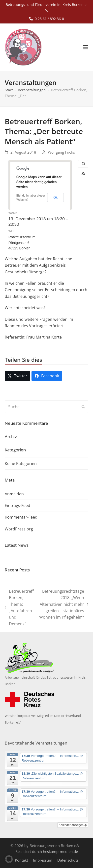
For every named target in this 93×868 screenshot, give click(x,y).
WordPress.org (19, 529)
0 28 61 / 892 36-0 (49, 19)
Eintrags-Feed (17, 505)
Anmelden (14, 494)
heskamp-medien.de (60, 851)
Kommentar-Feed (21, 517)
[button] (86, 47)
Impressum (43, 860)
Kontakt (21, 860)
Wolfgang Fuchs (61, 152)
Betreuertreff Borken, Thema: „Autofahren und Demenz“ (19, 607)
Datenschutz (68, 860)
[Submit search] (83, 407)
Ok (55, 198)
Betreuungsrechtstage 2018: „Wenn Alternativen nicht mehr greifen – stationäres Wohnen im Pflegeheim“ (63, 604)
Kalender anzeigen (73, 825)
